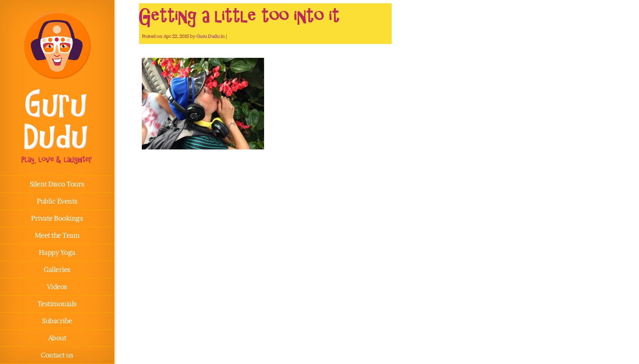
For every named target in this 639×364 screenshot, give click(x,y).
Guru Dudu (208, 36)
